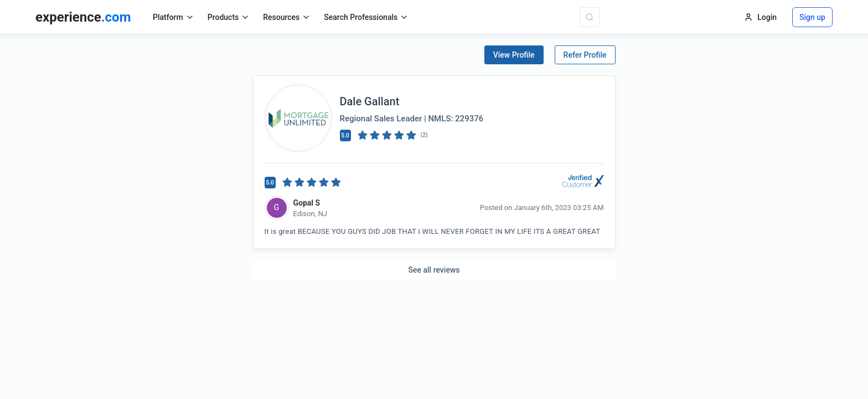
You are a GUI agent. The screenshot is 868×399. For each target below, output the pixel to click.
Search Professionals (366, 17)
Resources (287, 17)
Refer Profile (585, 55)
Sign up (812, 17)
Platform (174, 17)
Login (760, 17)
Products (229, 17)
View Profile (514, 55)
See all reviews (434, 270)
